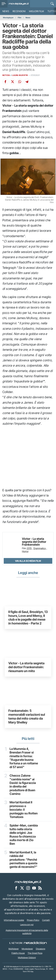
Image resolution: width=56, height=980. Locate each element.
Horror (25, 551)
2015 (29, 548)
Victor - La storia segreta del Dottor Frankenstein (34, 542)
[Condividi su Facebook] (5, 82)
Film (20, 18)
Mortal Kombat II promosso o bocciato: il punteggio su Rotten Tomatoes (24, 810)
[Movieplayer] (28, 882)
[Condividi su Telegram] (27, 82)
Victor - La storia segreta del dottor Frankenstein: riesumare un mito (26, 667)
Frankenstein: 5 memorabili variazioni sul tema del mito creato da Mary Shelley (27, 716)
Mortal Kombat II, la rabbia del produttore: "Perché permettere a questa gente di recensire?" (23, 860)
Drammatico (40, 548)
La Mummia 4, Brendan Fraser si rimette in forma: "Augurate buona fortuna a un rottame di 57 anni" (24, 758)
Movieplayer (8, 18)
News (6, 11)
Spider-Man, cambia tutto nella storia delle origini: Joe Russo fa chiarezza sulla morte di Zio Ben (24, 835)
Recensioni (19, 11)
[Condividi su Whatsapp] (20, 82)
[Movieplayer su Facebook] (16, 888)
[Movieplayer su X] (22, 888)
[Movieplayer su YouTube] (34, 888)
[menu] (4, 4)
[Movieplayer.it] (19, 4)
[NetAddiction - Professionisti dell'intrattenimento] (35, 943)
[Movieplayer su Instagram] (28, 888)
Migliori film (36, 11)
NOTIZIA (6, 75)
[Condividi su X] (13, 82)
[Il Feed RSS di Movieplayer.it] (40, 888)
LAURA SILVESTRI (20, 75)
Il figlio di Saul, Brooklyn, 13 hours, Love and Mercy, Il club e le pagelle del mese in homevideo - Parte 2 (28, 618)
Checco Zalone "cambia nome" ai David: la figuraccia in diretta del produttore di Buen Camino (23, 785)
